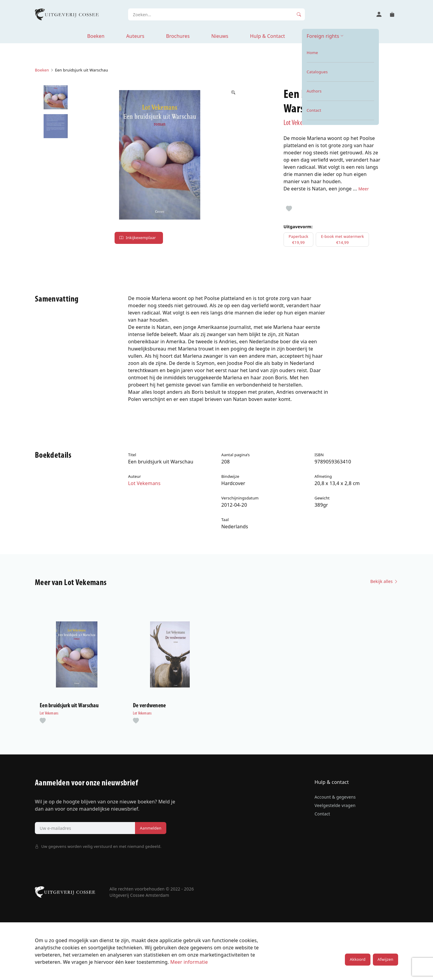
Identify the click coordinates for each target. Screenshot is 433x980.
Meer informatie (189, 962)
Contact (322, 814)
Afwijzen (385, 959)
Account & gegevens (335, 797)
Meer (364, 189)
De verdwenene (149, 706)
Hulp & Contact (267, 36)
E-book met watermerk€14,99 (342, 239)
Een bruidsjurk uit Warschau (69, 706)
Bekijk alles (384, 581)
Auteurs (135, 36)
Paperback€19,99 (299, 239)
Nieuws (220, 36)
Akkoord (358, 959)
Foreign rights (323, 36)
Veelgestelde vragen (335, 805)
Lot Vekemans (300, 123)
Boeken (96, 36)
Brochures (178, 36)
